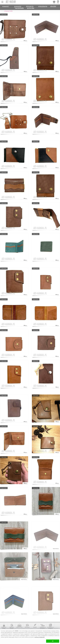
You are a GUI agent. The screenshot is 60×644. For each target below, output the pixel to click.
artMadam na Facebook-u (43, 628)
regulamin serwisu (12, 628)
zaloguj (58, 3)
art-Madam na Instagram (50, 628)
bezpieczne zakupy (4, 628)
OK (53, 641)
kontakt (35, 627)
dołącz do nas (19, 627)
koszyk (54, 3)
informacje (27, 627)
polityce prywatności (40, 637)
